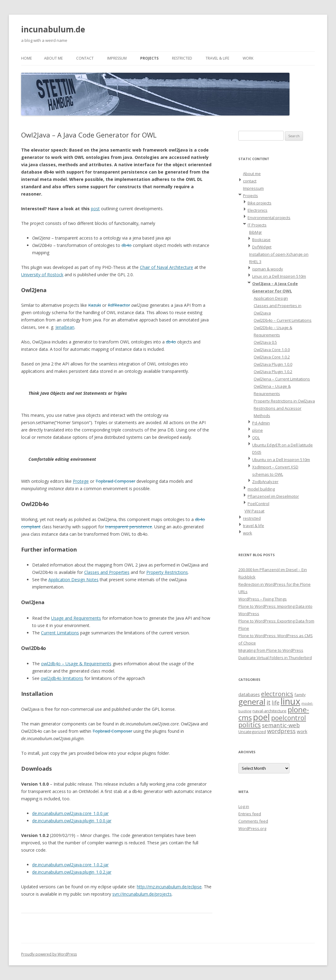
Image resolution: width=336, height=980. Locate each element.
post (95, 209)
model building (261, 489)
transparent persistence (129, 527)
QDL (256, 438)
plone (258, 430)
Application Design (271, 298)
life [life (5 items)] (276, 703)
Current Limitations (60, 633)
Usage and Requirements (76, 618)
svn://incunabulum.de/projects (142, 894)
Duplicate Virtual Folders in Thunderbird (275, 658)
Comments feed (253, 821)
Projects (149, 58)
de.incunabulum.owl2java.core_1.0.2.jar (70, 865)
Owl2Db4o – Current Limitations (283, 320)
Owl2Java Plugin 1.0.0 (273, 364)
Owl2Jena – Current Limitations (282, 379)
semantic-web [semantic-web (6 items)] (281, 725)
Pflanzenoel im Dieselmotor (273, 496)
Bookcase (261, 240)
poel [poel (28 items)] (261, 717)
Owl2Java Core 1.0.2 (272, 357)
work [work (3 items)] (302, 731)
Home (26, 58)
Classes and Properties (107, 572)
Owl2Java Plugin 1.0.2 (273, 372)
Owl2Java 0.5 (265, 342)
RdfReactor (119, 305)
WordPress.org (252, 828)
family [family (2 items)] (300, 695)
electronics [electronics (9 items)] (277, 694)
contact (85, 58)
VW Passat (254, 511)
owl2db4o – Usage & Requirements (76, 664)
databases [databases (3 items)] (249, 694)
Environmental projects (269, 218)
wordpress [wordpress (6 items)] (281, 731)
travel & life (217, 58)
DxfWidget (262, 247)
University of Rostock (42, 275)
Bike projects (259, 203)
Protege (81, 481)
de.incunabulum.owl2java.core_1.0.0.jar (70, 813)
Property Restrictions (167, 572)
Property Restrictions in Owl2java (284, 401)
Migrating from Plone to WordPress (271, 650)
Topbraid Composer (115, 481)
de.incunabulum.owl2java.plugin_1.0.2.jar (72, 872)
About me (53, 58)
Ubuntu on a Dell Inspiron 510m (281, 460)
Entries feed (250, 814)
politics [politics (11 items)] (250, 725)
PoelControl (258, 504)
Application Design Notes (73, 580)
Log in (244, 806)
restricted (182, 58)
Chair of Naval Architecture (166, 267)
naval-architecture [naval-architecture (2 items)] (269, 711)
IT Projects (257, 225)
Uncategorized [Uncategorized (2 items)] (252, 732)
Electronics (258, 210)
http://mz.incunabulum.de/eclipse (169, 887)
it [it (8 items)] (269, 702)
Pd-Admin (261, 423)
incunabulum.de (53, 29)
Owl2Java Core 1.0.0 (272, 350)
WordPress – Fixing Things (263, 599)
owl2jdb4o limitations (62, 678)
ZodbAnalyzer (265, 482)
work (248, 58)
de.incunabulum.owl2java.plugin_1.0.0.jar (72, 821)
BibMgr (256, 232)
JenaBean (65, 327)
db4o (127, 245)
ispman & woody (268, 269)
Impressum (117, 58)
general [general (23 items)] (252, 702)
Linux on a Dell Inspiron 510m (279, 276)
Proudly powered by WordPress (49, 954)
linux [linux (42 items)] (290, 701)
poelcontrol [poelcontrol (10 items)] (289, 718)
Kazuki (95, 305)
